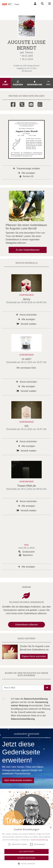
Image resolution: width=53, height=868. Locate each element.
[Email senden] (23, 688)
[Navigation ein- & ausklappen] (49, 3)
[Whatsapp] (40, 104)
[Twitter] (22, 104)
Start (5, 83)
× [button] (51, 828)
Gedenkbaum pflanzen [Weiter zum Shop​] (26, 625)
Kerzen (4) (26, 176)
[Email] (31, 104)
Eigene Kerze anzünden (34, 656)
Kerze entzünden (26, 315)
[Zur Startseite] (13, 3)
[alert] (26, 847)
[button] (47, 688)
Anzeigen (18, 83)
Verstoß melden (27, 324)
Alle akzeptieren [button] (26, 851)
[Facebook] (13, 104)
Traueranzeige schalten (27, 168)
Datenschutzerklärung (39, 840)
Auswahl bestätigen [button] (27, 858)
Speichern (26, 555)
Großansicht (26, 552)
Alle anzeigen (26, 173)
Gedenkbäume (35, 83)
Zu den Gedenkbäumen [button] (28, 250)
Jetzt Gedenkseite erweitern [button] (18, 780)
